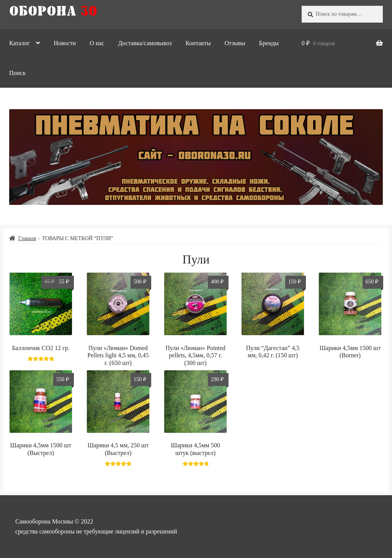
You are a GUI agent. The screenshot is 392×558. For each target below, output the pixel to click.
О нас (97, 43)
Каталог (20, 43)
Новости (65, 43)
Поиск (17, 73)
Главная (27, 238)
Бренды (269, 43)
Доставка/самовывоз (145, 43)
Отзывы (235, 43)
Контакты (198, 43)
